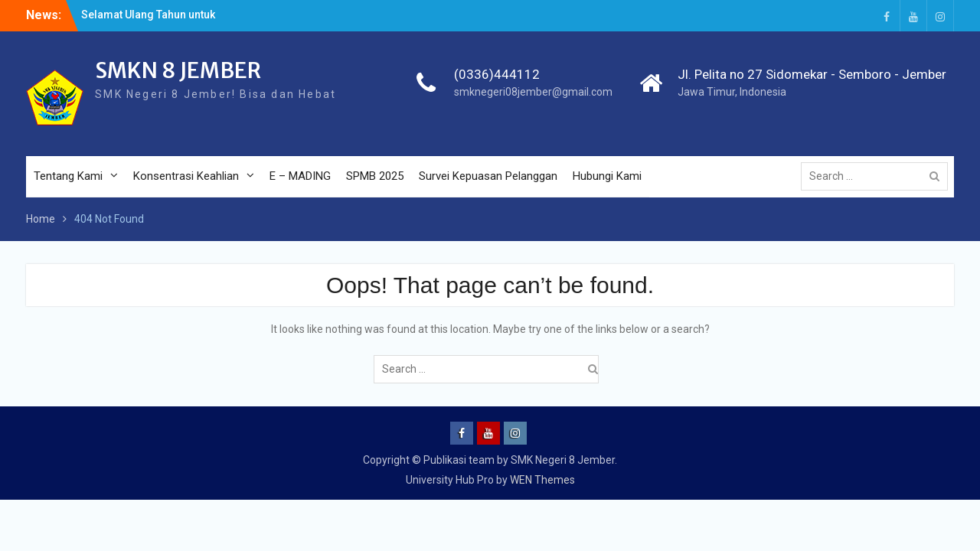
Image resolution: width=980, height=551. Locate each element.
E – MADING (300, 176)
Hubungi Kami (607, 176)
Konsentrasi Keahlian (186, 176)
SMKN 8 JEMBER (178, 70)
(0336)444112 (497, 74)
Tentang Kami (68, 176)
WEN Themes (542, 480)
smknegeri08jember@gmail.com (533, 92)
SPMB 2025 (375, 176)
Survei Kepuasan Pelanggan (488, 176)
